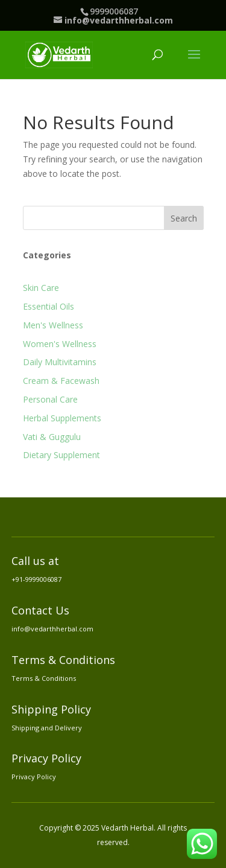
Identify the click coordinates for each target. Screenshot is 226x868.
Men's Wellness (53, 325)
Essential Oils (49, 306)
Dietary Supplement (61, 455)
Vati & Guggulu (52, 437)
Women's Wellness (60, 344)
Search (184, 218)
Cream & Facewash (61, 381)
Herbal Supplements (62, 418)
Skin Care (41, 288)
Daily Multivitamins (60, 362)
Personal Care (50, 399)
